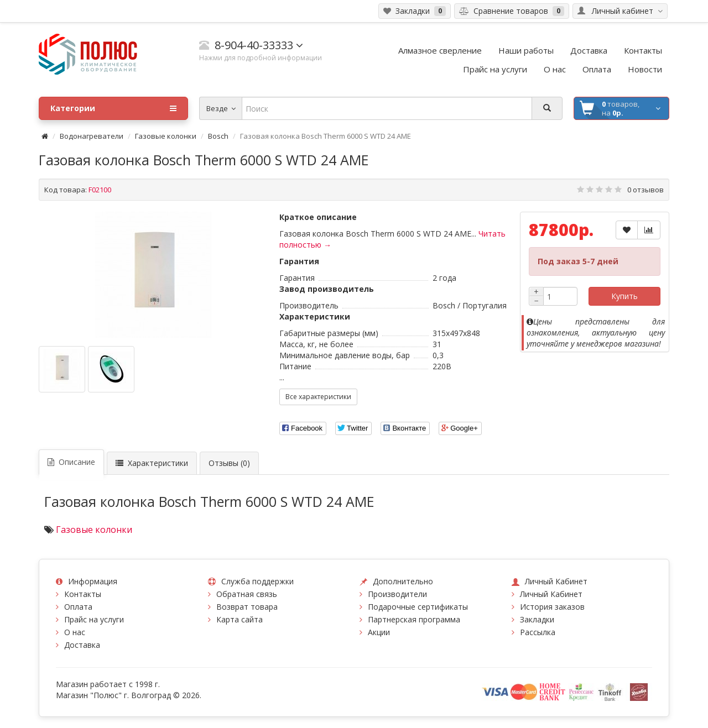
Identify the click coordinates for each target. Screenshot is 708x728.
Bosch (218, 136)
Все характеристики (318, 397)
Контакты (83, 594)
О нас (75, 632)
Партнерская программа (414, 619)
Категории (113, 108)
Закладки (537, 619)
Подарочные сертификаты (418, 607)
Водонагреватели (92, 136)
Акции (379, 632)
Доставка (82, 645)
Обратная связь (247, 594)
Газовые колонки (166, 136)
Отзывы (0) (229, 463)
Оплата (78, 607)
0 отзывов (645, 190)
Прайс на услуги (94, 619)
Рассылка (538, 632)
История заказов (552, 607)
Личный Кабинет (551, 594)
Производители (397, 594)
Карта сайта (240, 619)
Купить (624, 296)
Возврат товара (247, 607)
